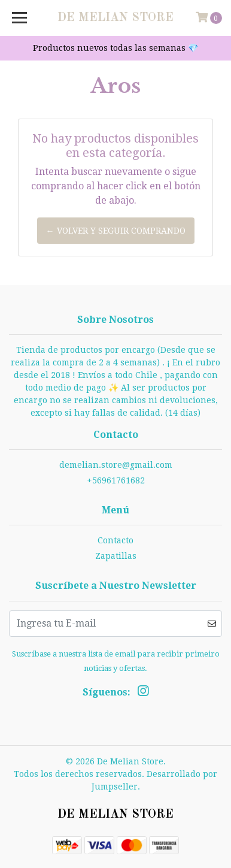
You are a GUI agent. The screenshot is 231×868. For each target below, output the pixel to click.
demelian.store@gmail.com (116, 465)
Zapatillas (116, 556)
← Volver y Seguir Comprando (116, 231)
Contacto (115, 540)
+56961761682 (116, 480)
